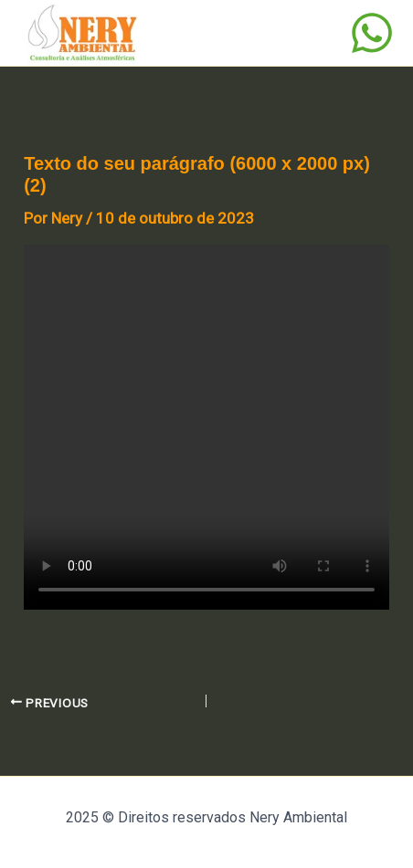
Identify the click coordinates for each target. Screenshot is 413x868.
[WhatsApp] (372, 33)
